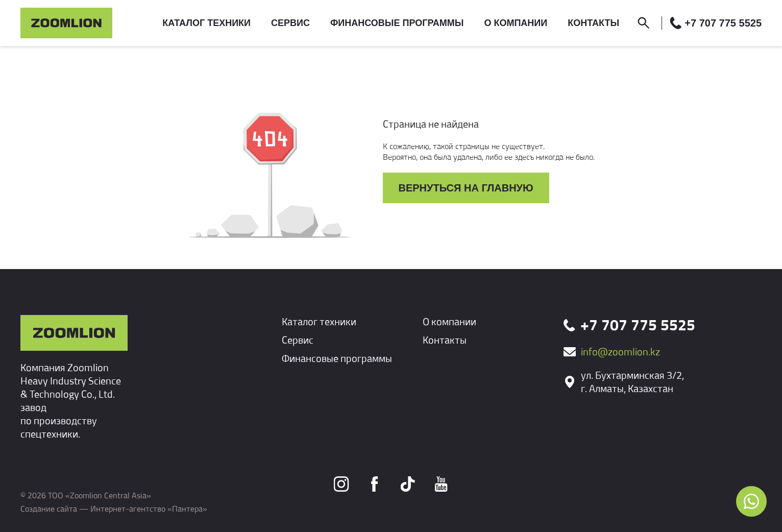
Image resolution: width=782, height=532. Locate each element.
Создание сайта (49, 509)
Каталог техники (319, 321)
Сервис (298, 340)
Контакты (445, 340)
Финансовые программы (337, 358)
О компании (449, 321)
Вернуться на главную (466, 188)
